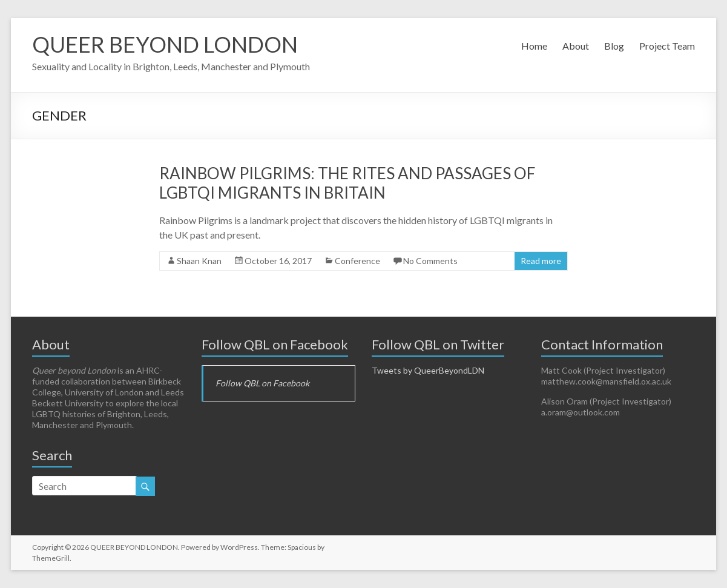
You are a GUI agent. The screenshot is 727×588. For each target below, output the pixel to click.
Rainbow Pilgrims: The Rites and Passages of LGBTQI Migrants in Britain (347, 183)
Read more (541, 261)
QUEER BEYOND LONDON (165, 44)
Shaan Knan (199, 261)
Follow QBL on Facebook (275, 344)
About (576, 46)
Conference (357, 261)
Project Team (667, 46)
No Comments (430, 261)
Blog (614, 46)
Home (534, 46)
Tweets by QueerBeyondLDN (428, 370)
